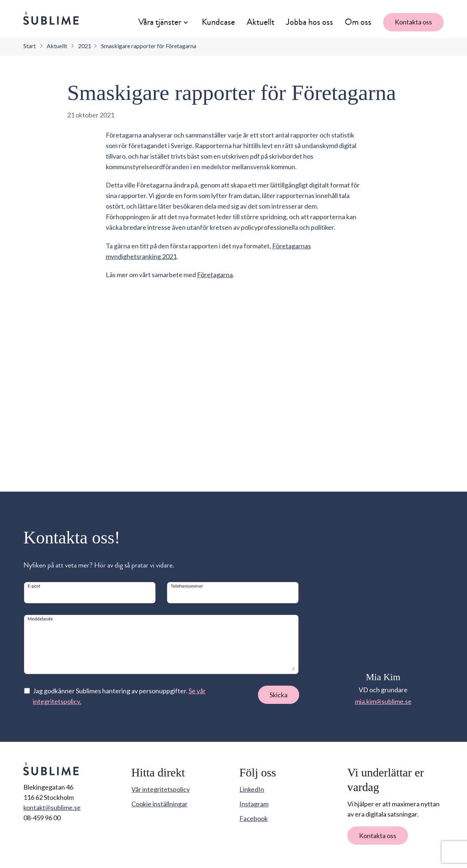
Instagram (254, 804)
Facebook (254, 818)
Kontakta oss (413, 22)
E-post (34, 586)
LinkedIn (252, 789)
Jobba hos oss (310, 22)
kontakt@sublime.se (52, 807)
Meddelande (40, 619)
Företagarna (215, 463)
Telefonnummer (187, 586)
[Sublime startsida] (51, 18)
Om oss (358, 22)
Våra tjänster (160, 22)
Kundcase (218, 22)
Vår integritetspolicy (161, 789)
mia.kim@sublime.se (383, 701)
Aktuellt (260, 22)
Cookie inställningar (159, 804)
